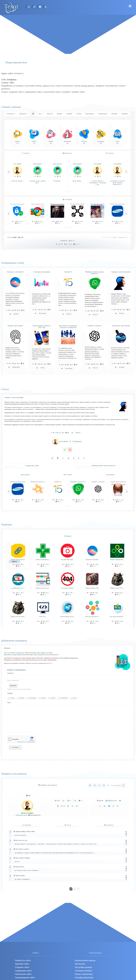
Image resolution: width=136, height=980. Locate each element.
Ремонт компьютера (84, 974)
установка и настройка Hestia (27, 86)
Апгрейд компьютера (84, 978)
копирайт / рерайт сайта (73, 92)
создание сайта (16, 92)
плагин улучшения (64, 86)
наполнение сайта (52, 92)
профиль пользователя (107, 86)
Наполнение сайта (23, 974)
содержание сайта (33, 92)
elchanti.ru (19, 73)
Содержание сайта (23, 971)
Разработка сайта (23, 960)
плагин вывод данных (84, 86)
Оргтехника (80, 964)
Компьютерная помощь (85, 960)
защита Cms (48, 86)
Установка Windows (84, 971)
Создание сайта (22, 967)
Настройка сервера (83, 967)
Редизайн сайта (22, 964)
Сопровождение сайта (25, 978)
